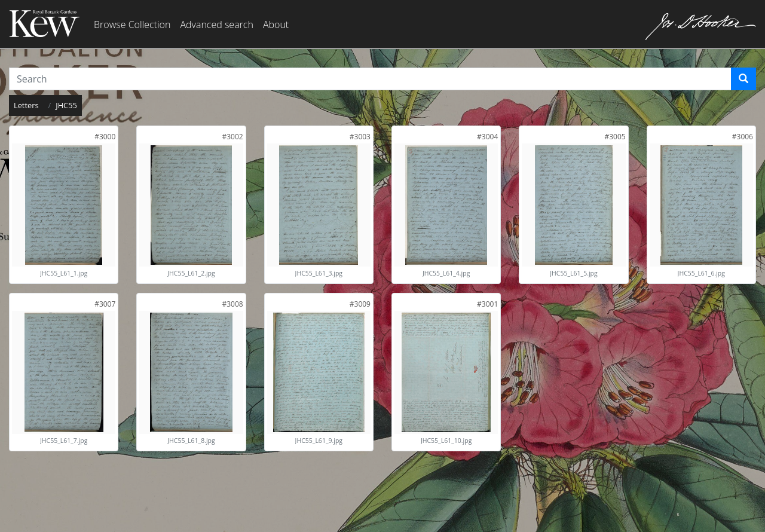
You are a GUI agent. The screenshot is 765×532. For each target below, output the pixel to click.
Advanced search (216, 25)
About (276, 25)
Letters (26, 105)
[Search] (743, 79)
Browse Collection (132, 25)
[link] (105, 137)
